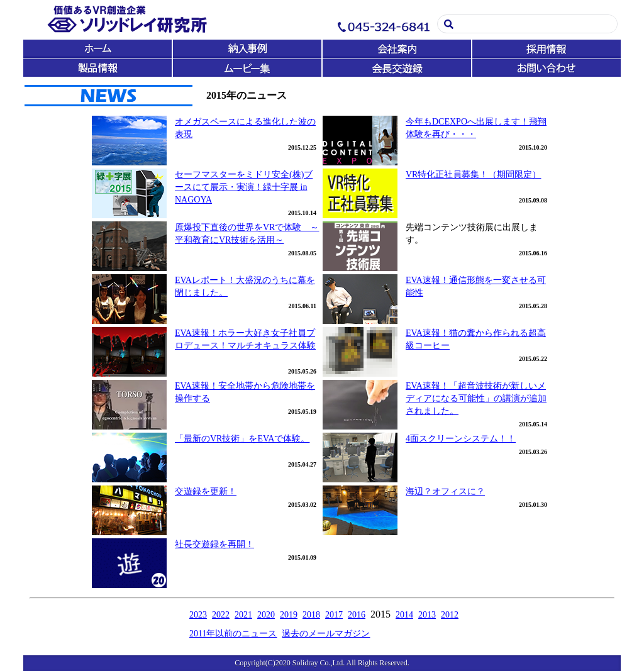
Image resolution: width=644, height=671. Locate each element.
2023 (198, 615)
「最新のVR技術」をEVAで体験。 (242, 439)
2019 (289, 615)
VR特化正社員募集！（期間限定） (473, 175)
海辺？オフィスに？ (445, 491)
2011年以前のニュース (233, 634)
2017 (334, 615)
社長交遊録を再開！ (214, 544)
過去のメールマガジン (326, 634)
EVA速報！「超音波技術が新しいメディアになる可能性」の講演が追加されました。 (476, 398)
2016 (357, 615)
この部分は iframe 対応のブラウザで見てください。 (322, 38)
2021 (243, 615)
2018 (311, 615)
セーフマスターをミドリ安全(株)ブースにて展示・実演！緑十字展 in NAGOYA (244, 187)
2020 (266, 615)
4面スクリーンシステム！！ (461, 439)
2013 (427, 615)
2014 (404, 615)
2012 (450, 615)
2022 (221, 615)
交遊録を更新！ (206, 491)
